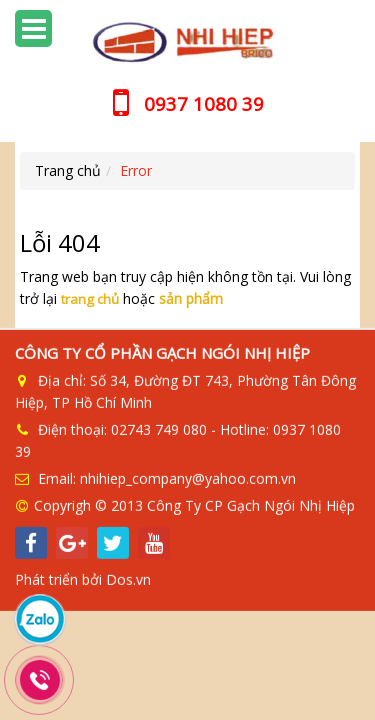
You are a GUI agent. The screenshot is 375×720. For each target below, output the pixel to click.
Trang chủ (68, 170)
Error (136, 170)
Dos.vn (128, 578)
